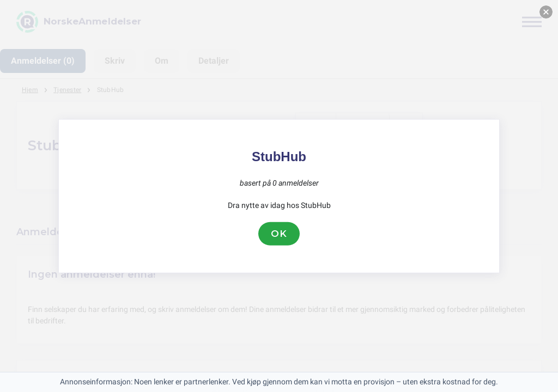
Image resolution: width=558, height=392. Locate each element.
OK (279, 234)
